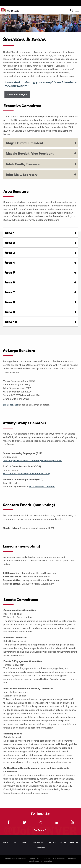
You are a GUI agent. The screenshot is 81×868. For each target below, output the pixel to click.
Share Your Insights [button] (17, 94)
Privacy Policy (37, 842)
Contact (24, 842)
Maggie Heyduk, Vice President (30, 153)
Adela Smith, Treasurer (23, 164)
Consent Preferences (69, 842)
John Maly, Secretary (22, 174)
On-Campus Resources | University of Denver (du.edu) (32, 460)
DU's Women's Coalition (42, 486)
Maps (5, 842)
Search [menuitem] (71, 7)
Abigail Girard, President (24, 143)
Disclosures (40, 847)
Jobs (14, 842)
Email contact (10, 405)
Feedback (52, 842)
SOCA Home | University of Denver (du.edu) (26, 473)
